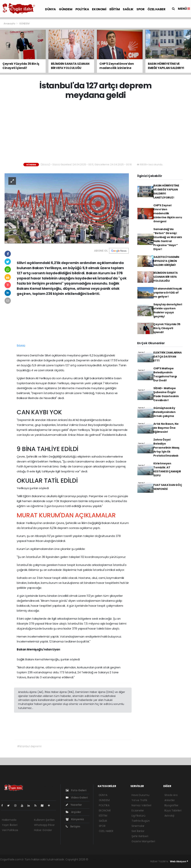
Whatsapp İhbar (44, 825)
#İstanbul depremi (29, 746)
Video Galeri (77, 798)
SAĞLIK (128, 9)
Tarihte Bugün (141, 821)
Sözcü (21, 345)
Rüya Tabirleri (173, 810)
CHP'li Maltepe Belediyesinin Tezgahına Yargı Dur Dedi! (165, 374)
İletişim (73, 826)
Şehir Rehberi (140, 836)
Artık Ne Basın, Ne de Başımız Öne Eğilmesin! (166, 428)
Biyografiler (172, 805)
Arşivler (73, 812)
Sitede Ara (171, 795)
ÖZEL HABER (156, 9)
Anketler (170, 800)
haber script (26, 863)
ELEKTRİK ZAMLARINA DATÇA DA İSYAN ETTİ (168, 357)
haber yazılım (9, 863)
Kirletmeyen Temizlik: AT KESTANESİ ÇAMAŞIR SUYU (167, 469)
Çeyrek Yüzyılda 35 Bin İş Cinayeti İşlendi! (167, 328)
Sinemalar (138, 826)
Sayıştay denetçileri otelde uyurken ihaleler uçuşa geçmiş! (168, 310)
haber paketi (116, 859)
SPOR (140, 9)
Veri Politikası (10, 830)
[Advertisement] (97, 131)
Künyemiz (75, 819)
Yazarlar (74, 805)
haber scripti (133, 859)
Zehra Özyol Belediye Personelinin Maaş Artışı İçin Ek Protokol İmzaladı (166, 448)
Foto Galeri (76, 790)
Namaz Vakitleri (141, 805)
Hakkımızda (9, 820)
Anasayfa (10, 24)
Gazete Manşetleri (143, 841)
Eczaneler (138, 810)
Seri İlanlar (138, 831)
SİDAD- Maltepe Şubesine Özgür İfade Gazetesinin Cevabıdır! (166, 394)
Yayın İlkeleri (10, 825)
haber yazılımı (98, 859)
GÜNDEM (66, 9)
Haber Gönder (43, 830)
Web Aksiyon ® (179, 861)
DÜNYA (50, 9)
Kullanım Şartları (44, 820)
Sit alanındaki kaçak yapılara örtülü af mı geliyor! (168, 293)
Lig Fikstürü (138, 816)
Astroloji (169, 816)
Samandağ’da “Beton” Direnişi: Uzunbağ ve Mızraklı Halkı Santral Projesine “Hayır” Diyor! (168, 239)
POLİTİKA (82, 9)
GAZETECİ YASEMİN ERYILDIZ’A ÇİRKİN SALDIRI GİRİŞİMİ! (166, 261)
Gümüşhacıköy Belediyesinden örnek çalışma (164, 412)
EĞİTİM (115, 9)
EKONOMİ (99, 9)
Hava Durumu (140, 795)
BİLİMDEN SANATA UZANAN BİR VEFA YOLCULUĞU (166, 277)
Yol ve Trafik (139, 800)
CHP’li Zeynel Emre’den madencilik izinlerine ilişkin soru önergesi (168, 213)
